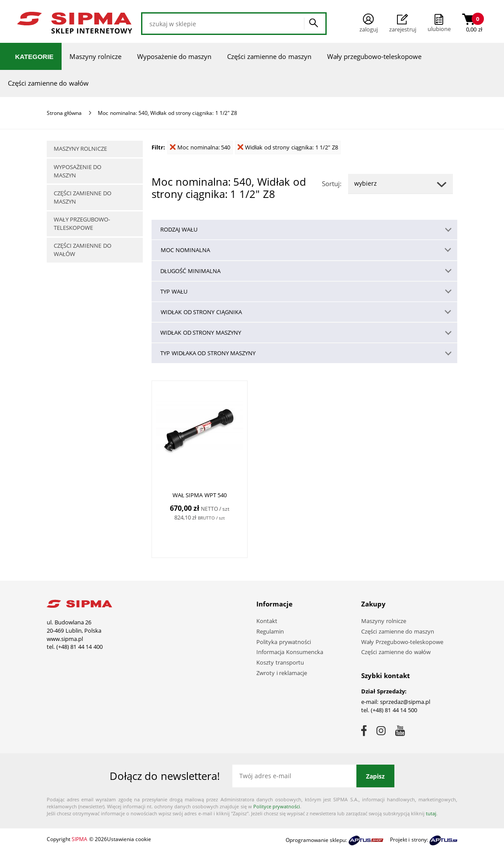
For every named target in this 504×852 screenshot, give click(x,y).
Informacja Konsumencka (290, 652)
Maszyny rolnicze (95, 56)
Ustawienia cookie (129, 839)
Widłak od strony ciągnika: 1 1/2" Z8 (288, 147)
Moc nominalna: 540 (200, 147)
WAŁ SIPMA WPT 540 (200, 495)
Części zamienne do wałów (48, 83)
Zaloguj (369, 23)
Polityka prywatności (284, 642)
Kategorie (35, 57)
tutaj (431, 813)
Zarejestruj (403, 24)
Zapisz (375, 776)
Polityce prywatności (277, 806)
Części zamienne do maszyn (269, 56)
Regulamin (270, 631)
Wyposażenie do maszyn (174, 56)
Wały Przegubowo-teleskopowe (402, 642)
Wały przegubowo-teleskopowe (374, 56)
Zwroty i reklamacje (282, 673)
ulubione (439, 29)
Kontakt (267, 621)
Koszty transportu (280, 662)
